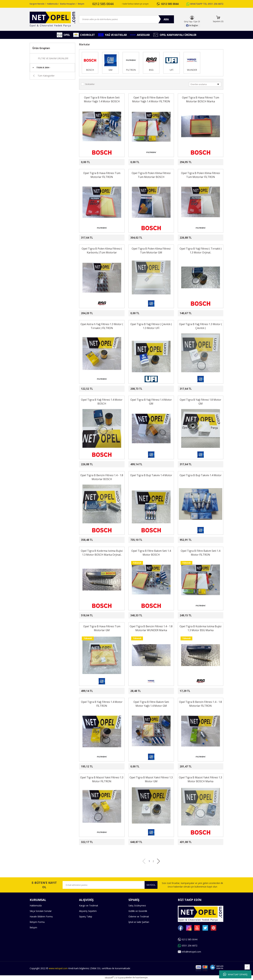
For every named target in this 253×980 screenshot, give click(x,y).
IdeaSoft (109, 978)
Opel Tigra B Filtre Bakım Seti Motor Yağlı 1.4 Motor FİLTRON (151, 99)
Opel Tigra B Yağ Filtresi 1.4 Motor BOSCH (102, 402)
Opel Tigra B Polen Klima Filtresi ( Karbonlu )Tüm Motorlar (102, 251)
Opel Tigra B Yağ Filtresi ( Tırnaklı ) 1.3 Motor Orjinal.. (201, 251)
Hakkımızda (52, 4)
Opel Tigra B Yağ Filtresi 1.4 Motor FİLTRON (102, 704)
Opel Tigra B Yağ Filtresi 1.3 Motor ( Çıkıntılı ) (201, 326)
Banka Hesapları (68, 4)
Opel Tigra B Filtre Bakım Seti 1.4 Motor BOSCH (151, 553)
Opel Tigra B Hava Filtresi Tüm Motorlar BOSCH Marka (201, 99)
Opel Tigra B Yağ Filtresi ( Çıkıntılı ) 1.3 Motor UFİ (151, 326)
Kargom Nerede (37, 4)
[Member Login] (192, 18)
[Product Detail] (88, 110)
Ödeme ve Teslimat (139, 916)
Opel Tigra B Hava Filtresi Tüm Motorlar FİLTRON (102, 175)
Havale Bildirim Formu (41, 916)
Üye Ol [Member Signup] (197, 22)
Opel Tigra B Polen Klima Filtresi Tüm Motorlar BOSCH (151, 175)
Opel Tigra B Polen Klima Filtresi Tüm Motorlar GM (151, 251)
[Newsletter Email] (110, 885)
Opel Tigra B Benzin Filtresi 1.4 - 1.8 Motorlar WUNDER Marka (151, 628)
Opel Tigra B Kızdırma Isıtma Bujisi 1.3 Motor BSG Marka (200, 628)
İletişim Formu (37, 922)
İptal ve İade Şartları (139, 922)
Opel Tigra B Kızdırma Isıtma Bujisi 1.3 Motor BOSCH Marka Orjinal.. (102, 553)
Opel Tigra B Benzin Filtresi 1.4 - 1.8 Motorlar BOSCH (102, 477)
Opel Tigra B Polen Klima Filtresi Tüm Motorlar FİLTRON (200, 175)
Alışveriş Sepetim (88, 911)
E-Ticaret (120, 978)
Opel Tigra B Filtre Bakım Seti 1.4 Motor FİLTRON (200, 553)
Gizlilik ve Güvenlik (138, 911)
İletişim (81, 4)
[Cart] (218, 19)
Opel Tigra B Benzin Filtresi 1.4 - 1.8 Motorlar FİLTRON (200, 704)
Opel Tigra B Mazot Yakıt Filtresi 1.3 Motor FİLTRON (102, 779)
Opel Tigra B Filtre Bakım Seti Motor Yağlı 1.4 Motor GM (151, 704)
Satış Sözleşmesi (137, 906)
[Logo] (52, 19)
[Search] (126, 19)
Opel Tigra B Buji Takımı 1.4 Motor (151, 475)
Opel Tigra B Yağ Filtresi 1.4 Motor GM (151, 402)
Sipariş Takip (86, 916)
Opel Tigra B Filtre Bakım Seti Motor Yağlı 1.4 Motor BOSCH (102, 99)
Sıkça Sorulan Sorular (41, 911)
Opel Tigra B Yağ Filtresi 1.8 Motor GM (200, 402)
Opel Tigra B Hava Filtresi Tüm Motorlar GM (102, 628)
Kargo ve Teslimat (89, 906)
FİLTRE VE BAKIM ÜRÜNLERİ (53, 58)
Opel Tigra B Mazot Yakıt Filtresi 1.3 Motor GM (151, 779)
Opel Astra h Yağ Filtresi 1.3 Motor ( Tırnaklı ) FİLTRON (102, 326)
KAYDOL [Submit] (151, 885)
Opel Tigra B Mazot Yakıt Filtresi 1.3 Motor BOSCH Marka (200, 779)
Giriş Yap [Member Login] (188, 22)
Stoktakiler (90, 84)
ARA (166, 19)
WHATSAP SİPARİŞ (235, 974)
